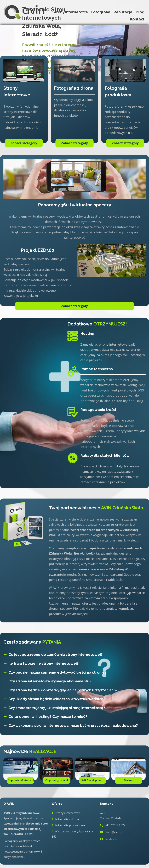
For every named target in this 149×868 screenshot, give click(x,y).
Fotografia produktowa (68, 825)
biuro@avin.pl (111, 832)
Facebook (108, 839)
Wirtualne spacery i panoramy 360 (73, 834)
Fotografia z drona (65, 819)
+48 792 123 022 (113, 825)
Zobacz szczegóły (74, 306)
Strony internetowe (70, 12)
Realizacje (123, 12)
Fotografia (101, 12)
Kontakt (137, 19)
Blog (140, 12)
